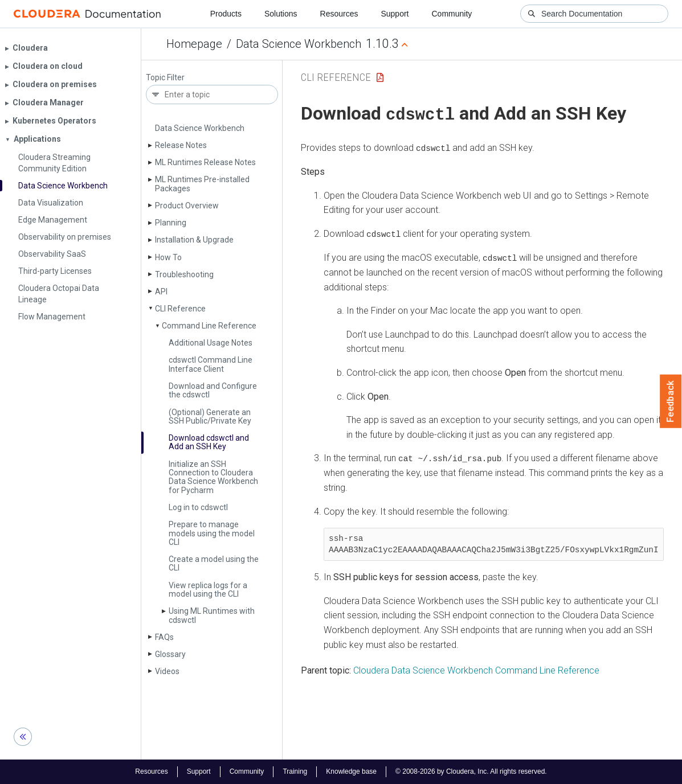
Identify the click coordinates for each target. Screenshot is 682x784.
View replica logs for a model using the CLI (208, 590)
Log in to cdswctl (198, 507)
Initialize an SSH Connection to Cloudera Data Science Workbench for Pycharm (213, 477)
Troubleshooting (184, 274)
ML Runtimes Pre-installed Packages (202, 184)
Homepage (194, 44)
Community (452, 14)
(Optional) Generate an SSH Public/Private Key (210, 416)
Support (395, 14)
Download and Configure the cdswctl (213, 390)
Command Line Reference (209, 326)
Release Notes (181, 145)
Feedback (671, 401)
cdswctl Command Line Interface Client (211, 364)
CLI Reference (180, 309)
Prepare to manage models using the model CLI (212, 533)
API (161, 292)
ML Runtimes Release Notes (205, 162)
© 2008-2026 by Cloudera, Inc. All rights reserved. (471, 771)
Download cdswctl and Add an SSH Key (209, 442)
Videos (167, 671)
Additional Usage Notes (211, 343)
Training (295, 771)
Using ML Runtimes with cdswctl (212, 615)
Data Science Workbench (299, 44)
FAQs (164, 637)
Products (226, 14)
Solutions (281, 14)
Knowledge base (351, 771)
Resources (339, 14)
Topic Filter (165, 78)
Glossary (170, 654)
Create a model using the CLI (214, 563)
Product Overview (187, 206)
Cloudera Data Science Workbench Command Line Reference (476, 669)
